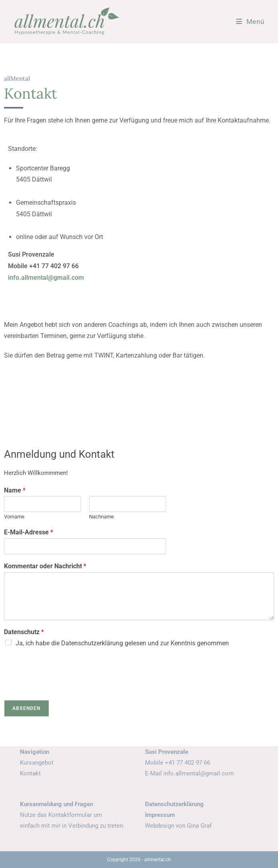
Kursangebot (37, 763)
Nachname (101, 517)
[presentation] (65, 687)
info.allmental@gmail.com (46, 278)
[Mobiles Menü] (250, 22)
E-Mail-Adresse (29, 532)
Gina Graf (199, 826)
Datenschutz (24, 632)
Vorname (14, 517)
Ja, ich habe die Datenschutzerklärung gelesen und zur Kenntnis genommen (122, 643)
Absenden (27, 708)
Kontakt (30, 773)
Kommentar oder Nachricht (45, 566)
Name (15, 490)
